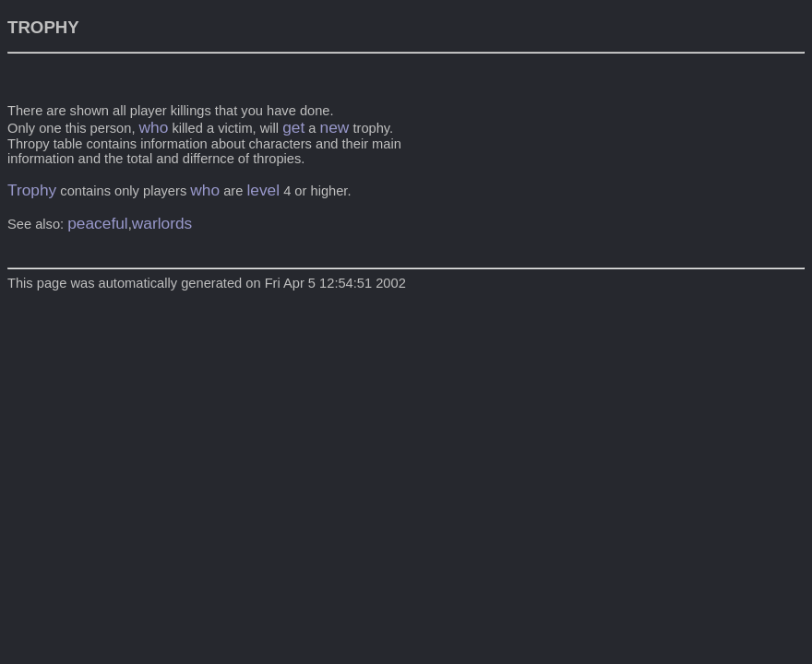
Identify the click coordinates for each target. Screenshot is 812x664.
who (154, 127)
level (263, 190)
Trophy (32, 190)
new (335, 127)
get (293, 127)
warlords (162, 223)
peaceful (98, 223)
